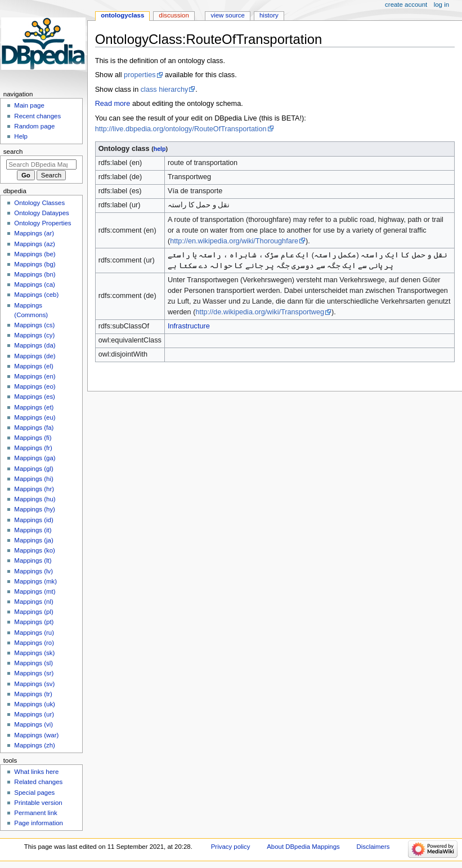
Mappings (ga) (35, 458)
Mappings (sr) (34, 673)
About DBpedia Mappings (303, 847)
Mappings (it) (33, 530)
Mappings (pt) (34, 622)
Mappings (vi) (33, 724)
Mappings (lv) (33, 571)
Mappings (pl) (33, 612)
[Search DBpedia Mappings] (41, 164)
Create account (406, 5)
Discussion (174, 15)
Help (21, 136)
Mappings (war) (36, 735)
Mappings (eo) (35, 386)
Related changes (38, 782)
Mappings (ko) (35, 550)
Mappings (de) (35, 356)
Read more (113, 104)
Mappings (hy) (35, 509)
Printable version (38, 803)
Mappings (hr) (34, 489)
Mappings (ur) (34, 714)
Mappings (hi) (33, 479)
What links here (36, 772)
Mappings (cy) (34, 335)
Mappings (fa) (34, 428)
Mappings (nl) (33, 602)
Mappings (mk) (35, 581)
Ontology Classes (39, 203)
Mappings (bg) (35, 264)
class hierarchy (165, 90)
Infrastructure (189, 326)
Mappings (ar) (34, 233)
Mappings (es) (35, 397)
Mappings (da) (35, 345)
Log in (441, 5)
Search (13, 152)
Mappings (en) (35, 376)
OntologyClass (122, 15)
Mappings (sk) (34, 653)
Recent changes (37, 116)
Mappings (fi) (33, 438)
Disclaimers (373, 847)
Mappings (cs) (34, 325)
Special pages (34, 793)
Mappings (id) (33, 520)
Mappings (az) (35, 244)
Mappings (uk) (35, 704)
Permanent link (35, 813)
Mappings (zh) (35, 745)
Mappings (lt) (33, 560)
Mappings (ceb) (36, 295)
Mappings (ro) (34, 643)
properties (140, 75)
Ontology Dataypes (41, 213)
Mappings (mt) (35, 591)
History (269, 15)
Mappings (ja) (33, 540)
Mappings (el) (33, 366)
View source (227, 15)
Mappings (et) (34, 407)
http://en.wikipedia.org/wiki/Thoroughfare (234, 241)
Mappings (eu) (35, 417)
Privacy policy (231, 847)
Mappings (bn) (35, 274)
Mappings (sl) (33, 663)
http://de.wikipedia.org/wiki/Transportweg (260, 312)
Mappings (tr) (33, 694)
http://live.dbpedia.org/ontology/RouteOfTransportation (181, 129)
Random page (34, 126)
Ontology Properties (42, 223)
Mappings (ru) (34, 633)
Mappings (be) (35, 254)
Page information (39, 823)
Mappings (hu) (35, 499)
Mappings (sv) (34, 684)
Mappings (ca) (35, 284)
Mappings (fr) (33, 448)
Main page (29, 105)
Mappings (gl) (33, 469)
